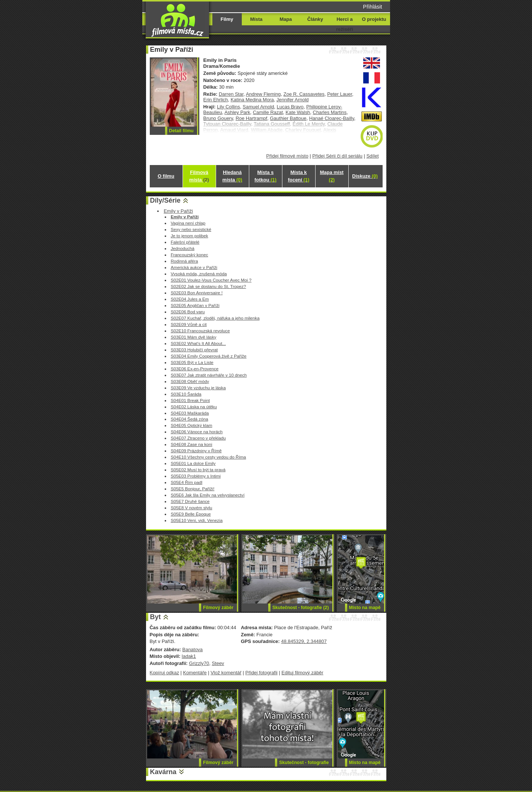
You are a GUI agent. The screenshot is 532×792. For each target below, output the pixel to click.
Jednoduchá (183, 248)
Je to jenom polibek (189, 236)
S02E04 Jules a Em (190, 299)
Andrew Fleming (263, 94)
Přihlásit (372, 7)
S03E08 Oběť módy (190, 381)
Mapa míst (332, 176)
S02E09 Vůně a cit (189, 324)
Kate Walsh (298, 112)
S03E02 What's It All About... (198, 343)
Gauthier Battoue (288, 118)
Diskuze (365, 176)
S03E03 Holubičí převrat (194, 350)
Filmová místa (199, 176)
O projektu (374, 19)
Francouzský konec (189, 255)
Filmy (227, 19)
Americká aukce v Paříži (194, 267)
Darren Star (231, 94)
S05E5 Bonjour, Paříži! (192, 489)
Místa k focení (299, 176)
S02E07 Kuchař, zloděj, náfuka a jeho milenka (215, 318)
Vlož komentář (226, 673)
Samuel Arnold (258, 107)
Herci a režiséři (344, 24)
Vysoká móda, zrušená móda (199, 274)
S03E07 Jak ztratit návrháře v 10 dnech (209, 375)
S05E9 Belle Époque (191, 514)
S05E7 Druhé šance (190, 501)
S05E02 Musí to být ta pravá (198, 470)
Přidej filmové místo (287, 156)
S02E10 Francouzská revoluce (200, 331)
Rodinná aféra (184, 261)
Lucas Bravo (290, 107)
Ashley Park (237, 112)
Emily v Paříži (178, 211)
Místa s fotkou (265, 176)
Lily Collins (228, 107)
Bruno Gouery (218, 118)
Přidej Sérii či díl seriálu (337, 156)
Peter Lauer (340, 94)
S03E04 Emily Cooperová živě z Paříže (208, 356)
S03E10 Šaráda (186, 394)
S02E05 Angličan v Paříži (195, 305)
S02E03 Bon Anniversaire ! (197, 293)
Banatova (192, 650)
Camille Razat (268, 112)
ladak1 (189, 656)
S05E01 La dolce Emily (193, 463)
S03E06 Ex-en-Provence (194, 369)
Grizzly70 (199, 663)
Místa (256, 19)
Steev (218, 663)
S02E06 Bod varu (188, 312)
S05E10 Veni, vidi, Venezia (197, 520)
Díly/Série (165, 200)
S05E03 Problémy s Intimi (196, 476)
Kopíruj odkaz (164, 673)
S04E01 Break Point (190, 400)
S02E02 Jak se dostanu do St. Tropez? (208, 286)
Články (315, 19)
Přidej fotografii (262, 673)
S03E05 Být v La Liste (192, 362)
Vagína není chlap (188, 223)
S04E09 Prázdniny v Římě (196, 451)
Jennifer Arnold (292, 100)
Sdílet (372, 156)
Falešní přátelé (185, 242)
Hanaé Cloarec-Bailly (332, 118)
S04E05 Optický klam (191, 425)
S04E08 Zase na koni (191, 444)
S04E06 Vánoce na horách (197, 432)
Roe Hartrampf (251, 118)
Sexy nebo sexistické (191, 229)
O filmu (166, 176)
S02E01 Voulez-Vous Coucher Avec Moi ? (211, 280)
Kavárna (163, 772)
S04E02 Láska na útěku (194, 407)
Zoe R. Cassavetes (304, 94)
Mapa (286, 19)
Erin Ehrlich (216, 100)
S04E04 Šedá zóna (189, 419)
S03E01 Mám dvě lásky (193, 337)
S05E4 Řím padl (186, 482)
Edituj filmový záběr (303, 673)
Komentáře (195, 673)
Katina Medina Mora (252, 100)
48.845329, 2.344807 (304, 641)
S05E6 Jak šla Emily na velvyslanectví (208, 495)
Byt (156, 617)
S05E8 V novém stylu (191, 508)
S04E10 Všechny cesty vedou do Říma (208, 457)
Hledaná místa (232, 176)
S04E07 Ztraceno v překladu (198, 438)
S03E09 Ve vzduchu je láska (198, 388)
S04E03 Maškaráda (190, 413)
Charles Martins (330, 112)
